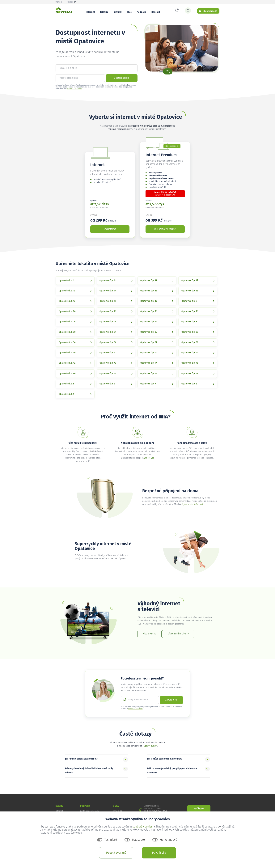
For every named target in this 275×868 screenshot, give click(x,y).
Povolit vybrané (116, 853)
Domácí (59, 2)
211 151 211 (149, 461)
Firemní (71, 2)
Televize (104, 12)
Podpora (142, 12)
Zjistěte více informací (193, 507)
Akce (129, 12)
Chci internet (110, 232)
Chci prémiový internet (165, 232)
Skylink (118, 12)
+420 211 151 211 (150, 749)
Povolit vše (159, 853)
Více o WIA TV (150, 637)
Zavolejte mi (171, 703)
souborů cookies (143, 827)
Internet (90, 12)
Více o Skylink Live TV (178, 637)
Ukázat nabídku (122, 81)
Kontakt (156, 12)
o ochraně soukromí (74, 92)
